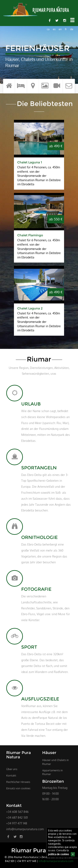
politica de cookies (59, 854)
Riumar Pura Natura (39, 850)
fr (66, 29)
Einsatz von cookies (18, 788)
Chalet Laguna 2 (30, 308)
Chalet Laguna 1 (30, 162)
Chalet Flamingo (30, 235)
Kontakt (11, 775)
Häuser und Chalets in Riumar (56, 762)
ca (48, 29)
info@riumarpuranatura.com (25, 829)
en (60, 29)
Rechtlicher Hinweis (18, 782)
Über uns (12, 769)
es (54, 29)
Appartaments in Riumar (53, 772)
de (72, 29)
